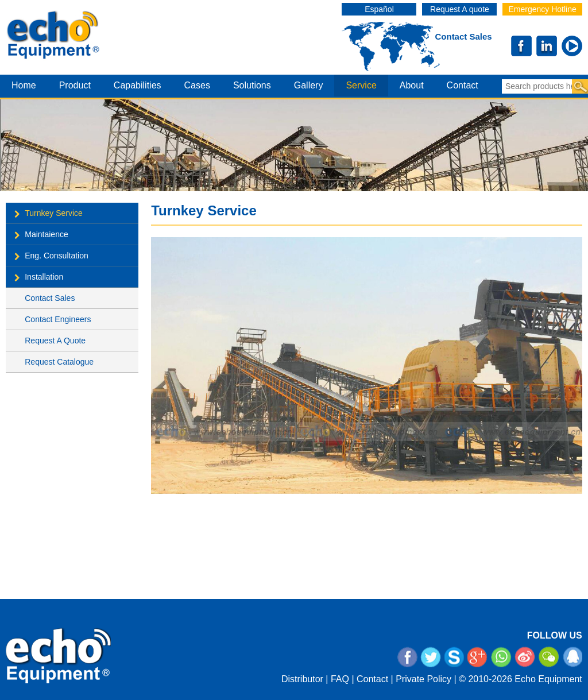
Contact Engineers (58, 319)
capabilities (138, 85)
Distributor (302, 679)
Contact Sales (463, 36)
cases (197, 85)
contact (463, 85)
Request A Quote (55, 341)
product (75, 85)
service (361, 85)
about (412, 85)
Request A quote (460, 9)
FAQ (340, 679)
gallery (309, 85)
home (24, 85)
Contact (372, 679)
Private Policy (423, 679)
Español (379, 9)
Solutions (252, 85)
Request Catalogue (59, 362)
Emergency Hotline (542, 9)
